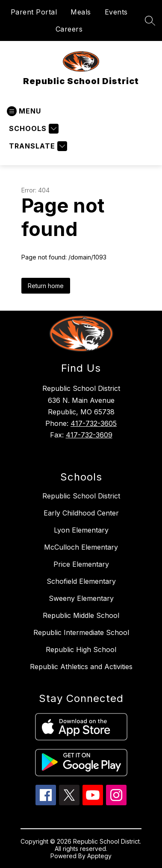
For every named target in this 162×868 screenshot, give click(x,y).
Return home (46, 286)
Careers (69, 29)
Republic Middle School (81, 615)
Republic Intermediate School (81, 632)
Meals (81, 12)
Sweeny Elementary (81, 598)
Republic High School (81, 650)
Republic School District (81, 496)
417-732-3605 (94, 423)
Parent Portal (34, 12)
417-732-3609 (89, 435)
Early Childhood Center (81, 513)
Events (116, 12)
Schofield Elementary (81, 581)
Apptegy (99, 856)
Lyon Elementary (81, 530)
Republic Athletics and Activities (81, 667)
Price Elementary (81, 564)
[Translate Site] (37, 146)
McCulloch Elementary (81, 547)
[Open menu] (24, 111)
